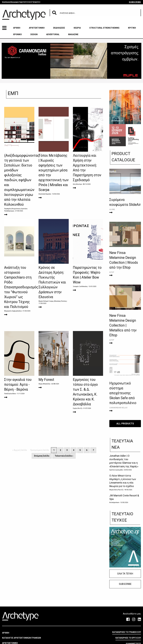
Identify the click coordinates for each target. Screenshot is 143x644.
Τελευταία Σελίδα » (64, 456)
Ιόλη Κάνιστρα (77, 184)
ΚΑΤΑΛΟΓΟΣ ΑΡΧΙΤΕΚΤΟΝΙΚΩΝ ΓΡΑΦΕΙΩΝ (22, 638)
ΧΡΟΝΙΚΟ (17, 34)
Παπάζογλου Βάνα (10, 394)
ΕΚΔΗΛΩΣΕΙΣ (59, 28)
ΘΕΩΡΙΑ (77, 28)
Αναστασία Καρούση (45, 194)
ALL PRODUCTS (125, 424)
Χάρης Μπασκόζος (44, 384)
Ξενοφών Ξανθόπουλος (80, 286)
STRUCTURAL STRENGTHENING (104, 28)
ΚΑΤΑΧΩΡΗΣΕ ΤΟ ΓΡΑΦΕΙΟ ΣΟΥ (127, 632)
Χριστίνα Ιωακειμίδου (116, 470)
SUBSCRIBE (135, 2)
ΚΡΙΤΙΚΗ (132, 28)
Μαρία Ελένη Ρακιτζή (116, 490)
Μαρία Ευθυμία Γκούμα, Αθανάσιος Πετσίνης (53, 301)
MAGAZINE (73, 34)
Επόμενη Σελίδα (42, 456)
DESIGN (34, 34)
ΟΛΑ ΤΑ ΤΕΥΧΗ (125, 573)
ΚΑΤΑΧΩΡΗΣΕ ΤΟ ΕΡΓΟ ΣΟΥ (128, 638)
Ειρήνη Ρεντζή (78, 408)
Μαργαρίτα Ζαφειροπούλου (13, 311)
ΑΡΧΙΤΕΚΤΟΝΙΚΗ (37, 28)
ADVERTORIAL (53, 34)
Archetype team (114, 502)
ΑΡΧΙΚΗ (17, 28)
